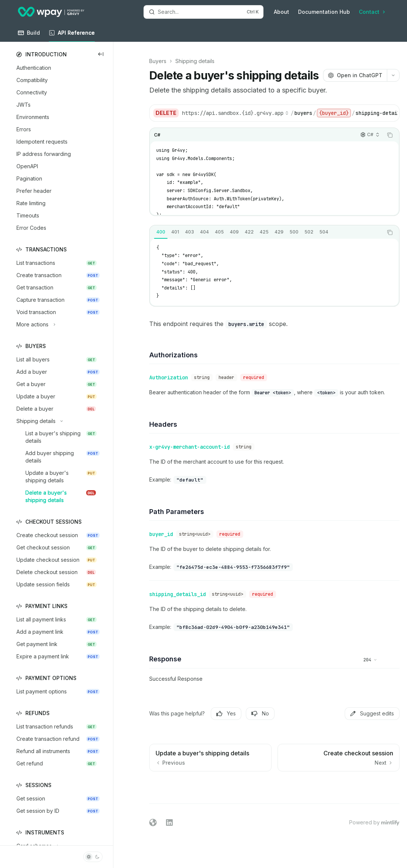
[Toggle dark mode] (93, 857)
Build (29, 36)
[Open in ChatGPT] (355, 75)
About (281, 12)
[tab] (161, 232)
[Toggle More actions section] (35, 325)
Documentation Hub (324, 12)
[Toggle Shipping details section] (39, 421)
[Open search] (203, 12)
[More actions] (393, 75)
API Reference (72, 36)
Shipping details (195, 61)
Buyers (158, 61)
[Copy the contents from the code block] (390, 135)
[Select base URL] (235, 113)
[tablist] (266, 232)
